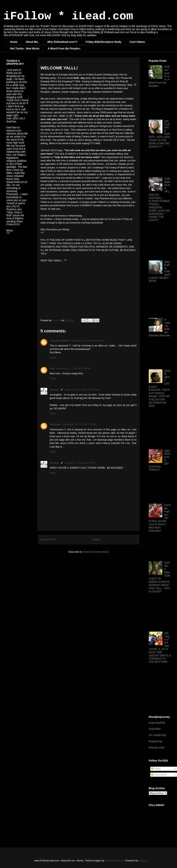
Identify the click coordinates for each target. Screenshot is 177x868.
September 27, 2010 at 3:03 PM (82, 390)
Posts (156, 769)
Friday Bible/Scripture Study (104, 42)
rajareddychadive (114, 861)
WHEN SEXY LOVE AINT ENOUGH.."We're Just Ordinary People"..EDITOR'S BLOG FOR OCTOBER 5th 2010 (160, 388)
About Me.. (32, 42)
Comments (159, 775)
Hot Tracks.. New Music (25, 48)
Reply (53, 357)
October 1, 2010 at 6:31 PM (80, 463)
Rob (52, 368)
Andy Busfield (157, 723)
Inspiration (155, 729)
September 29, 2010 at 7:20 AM (79, 424)
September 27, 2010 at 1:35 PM (73, 368)
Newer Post (48, 539)
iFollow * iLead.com (68, 16)
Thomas (54, 390)
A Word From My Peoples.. (65, 48)
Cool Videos (137, 42)
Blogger (143, 861)
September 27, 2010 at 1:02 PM (87, 341)
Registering (155, 741)
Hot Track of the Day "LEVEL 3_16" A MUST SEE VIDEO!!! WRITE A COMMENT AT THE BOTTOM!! (160, 647)
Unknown (55, 424)
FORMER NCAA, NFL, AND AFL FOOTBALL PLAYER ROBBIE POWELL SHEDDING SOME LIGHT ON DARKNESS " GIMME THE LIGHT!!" (160, 199)
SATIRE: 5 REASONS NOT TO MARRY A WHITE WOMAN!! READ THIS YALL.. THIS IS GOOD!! (159, 577)
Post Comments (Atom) (96, 552)
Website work (157, 748)
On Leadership (157, 735)
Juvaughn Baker (59, 341)
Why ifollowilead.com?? (62, 42)
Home (14, 42)
